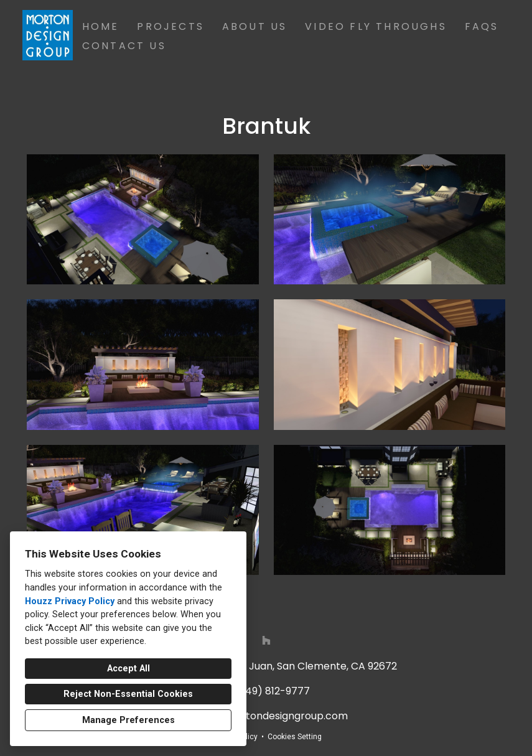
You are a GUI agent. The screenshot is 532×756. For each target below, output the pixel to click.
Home (101, 26)
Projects (170, 26)
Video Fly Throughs (376, 26)
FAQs (482, 26)
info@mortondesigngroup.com (273, 716)
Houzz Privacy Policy (70, 601)
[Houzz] (266, 640)
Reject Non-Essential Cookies (128, 694)
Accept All (128, 669)
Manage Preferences (128, 720)
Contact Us (124, 46)
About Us (255, 26)
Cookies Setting (295, 737)
